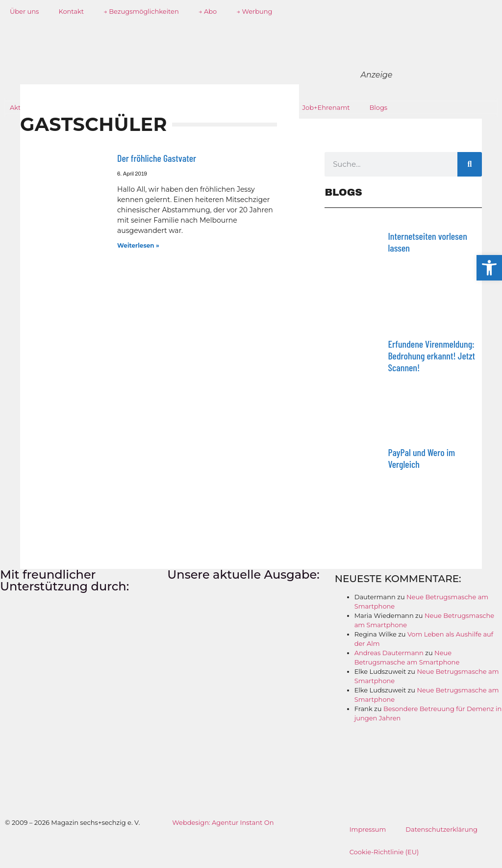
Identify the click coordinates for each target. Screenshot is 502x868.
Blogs (379, 107)
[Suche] (470, 164)
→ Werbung (254, 11)
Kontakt (71, 11)
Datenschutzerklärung (441, 829)
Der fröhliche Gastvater (157, 158)
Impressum (368, 829)
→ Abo (208, 11)
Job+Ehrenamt (326, 107)
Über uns (24, 11)
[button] (489, 268)
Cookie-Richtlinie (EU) (384, 852)
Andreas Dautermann (389, 653)
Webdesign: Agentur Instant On (223, 822)
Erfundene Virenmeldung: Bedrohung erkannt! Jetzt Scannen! (431, 356)
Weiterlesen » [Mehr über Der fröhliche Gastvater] (138, 245)
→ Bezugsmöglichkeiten (141, 11)
